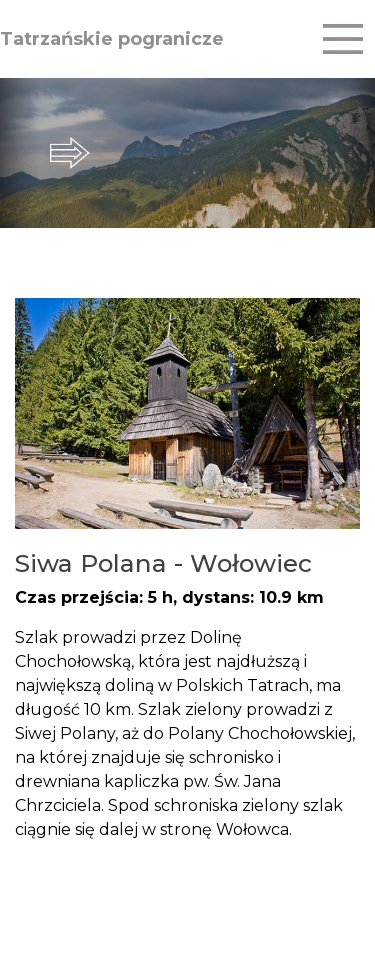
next (355, 153)
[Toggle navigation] (343, 39)
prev (20, 153)
